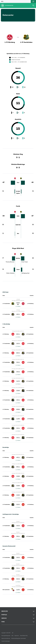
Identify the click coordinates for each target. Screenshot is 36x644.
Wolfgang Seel (25, 273)
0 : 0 (18, 409)
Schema (18, 306)
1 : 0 (18, 419)
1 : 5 (18, 590)
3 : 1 (18, 536)
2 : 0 (18, 476)
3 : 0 (18, 391)
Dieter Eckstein (10, 273)
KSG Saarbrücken (6, 590)
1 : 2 (18, 381)
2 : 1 (18, 362)
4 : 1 (18, 314)
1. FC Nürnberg (30, 304)
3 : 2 (18, 372)
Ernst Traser (25, 262)
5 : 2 (18, 579)
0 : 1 (18, 334)
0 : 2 (18, 353)
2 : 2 (18, 344)
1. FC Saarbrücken (6, 304)
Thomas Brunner (10, 262)
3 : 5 (18, 304)
